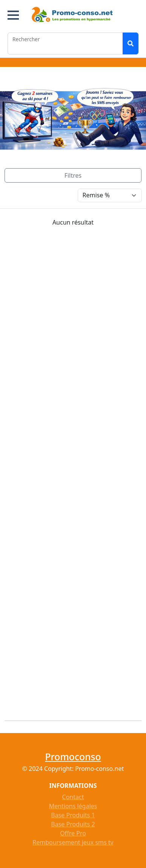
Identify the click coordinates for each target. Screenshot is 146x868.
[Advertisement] (75, 471)
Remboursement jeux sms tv (73, 842)
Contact (73, 797)
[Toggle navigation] (73, 175)
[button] (13, 15)
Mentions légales (73, 806)
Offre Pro (73, 833)
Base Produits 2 (73, 824)
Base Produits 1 (73, 815)
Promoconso (73, 757)
